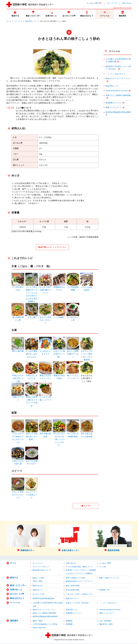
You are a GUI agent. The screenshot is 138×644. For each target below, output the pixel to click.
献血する (14, 578)
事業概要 (69, 625)
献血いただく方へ (18, 586)
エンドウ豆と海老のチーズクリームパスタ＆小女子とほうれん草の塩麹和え (32, 293)
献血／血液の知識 (73, 586)
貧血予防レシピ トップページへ (52, 247)
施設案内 (14, 621)
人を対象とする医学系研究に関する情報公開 (118, 60)
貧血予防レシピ (31, 21)
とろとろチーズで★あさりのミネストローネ (18, 437)
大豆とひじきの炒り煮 (18, 461)
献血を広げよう (17, 599)
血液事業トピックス (114, 103)
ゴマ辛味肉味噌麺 (73, 287)
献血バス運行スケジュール (109, 578)
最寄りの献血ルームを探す (76, 578)
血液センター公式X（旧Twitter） (78, 603)
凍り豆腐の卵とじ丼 (18, 318)
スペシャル (18, 21)
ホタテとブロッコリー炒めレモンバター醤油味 (87, 354)
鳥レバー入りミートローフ (73, 376)
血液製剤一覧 (104, 590)
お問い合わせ (127, 3)
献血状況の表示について (42, 571)
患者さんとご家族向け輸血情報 (118, 95)
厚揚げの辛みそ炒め (59, 376)
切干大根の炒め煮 (45, 434)
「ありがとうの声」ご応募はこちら (79, 595)
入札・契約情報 (105, 621)
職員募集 (69, 621)
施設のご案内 (38, 621)
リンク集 (103, 567)
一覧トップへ (86, 506)
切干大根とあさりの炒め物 (87, 434)
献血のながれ (38, 586)
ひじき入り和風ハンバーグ (45, 397)
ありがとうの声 (17, 595)
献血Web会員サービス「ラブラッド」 (80, 582)
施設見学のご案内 (106, 625)
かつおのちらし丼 (73, 318)
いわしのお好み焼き (87, 287)
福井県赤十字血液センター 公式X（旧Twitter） (118, 68)
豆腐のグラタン (18, 397)
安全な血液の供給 (73, 590)
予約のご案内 (38, 582)
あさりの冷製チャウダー (32, 461)
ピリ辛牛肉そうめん (18, 287)
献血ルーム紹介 (38, 578)
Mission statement (39, 628)
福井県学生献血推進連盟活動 (43, 599)
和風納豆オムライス (59, 287)
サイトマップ (112, 3)
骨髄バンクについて (114, 107)
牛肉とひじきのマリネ (32, 376)
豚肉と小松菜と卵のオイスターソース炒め (32, 400)
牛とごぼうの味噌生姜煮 (73, 434)
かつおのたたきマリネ (45, 351)
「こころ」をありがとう (115, 74)
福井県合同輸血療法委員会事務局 (118, 113)
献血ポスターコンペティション (118, 78)
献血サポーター (72, 599)
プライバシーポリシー (41, 567)
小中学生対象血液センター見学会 (45, 625)
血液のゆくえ (16, 590)
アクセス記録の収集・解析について (79, 567)
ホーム (9, 21)
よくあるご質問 (93, 3)
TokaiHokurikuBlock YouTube (117, 91)
